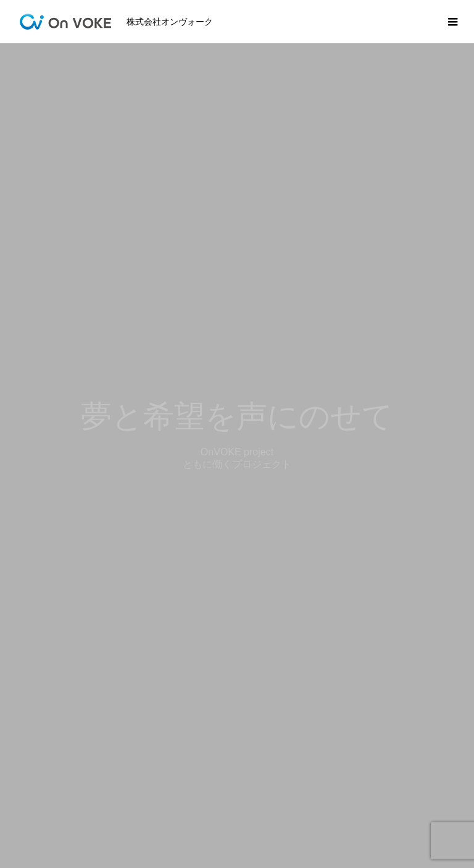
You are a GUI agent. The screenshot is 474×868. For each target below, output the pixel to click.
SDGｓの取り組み (153, 820)
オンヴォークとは (246, 820)
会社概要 (322, 820)
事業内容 (77, 820)
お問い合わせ (388, 820)
